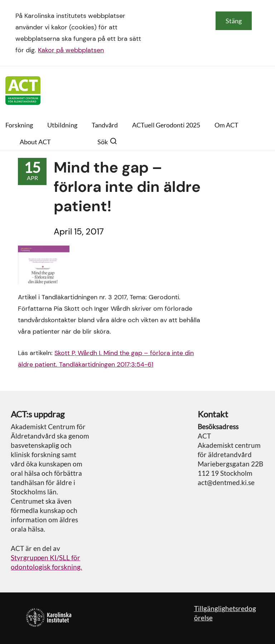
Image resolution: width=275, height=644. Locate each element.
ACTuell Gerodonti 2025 (166, 125)
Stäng (234, 21)
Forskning (19, 125)
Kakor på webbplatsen (71, 50)
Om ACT (226, 125)
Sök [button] (107, 142)
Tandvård (105, 125)
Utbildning (62, 125)
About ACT (35, 142)
